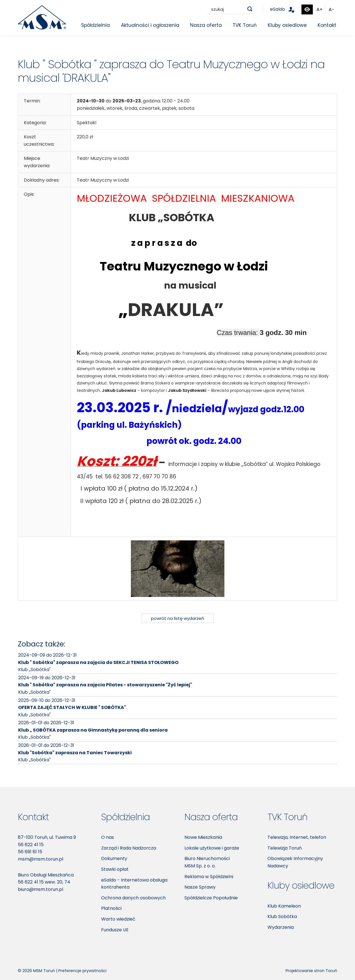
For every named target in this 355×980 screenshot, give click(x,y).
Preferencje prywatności (82, 971)
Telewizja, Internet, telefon (297, 837)
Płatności (111, 908)
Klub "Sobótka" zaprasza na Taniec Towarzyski (75, 753)
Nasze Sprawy (200, 887)
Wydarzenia (281, 927)
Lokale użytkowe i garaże (212, 848)
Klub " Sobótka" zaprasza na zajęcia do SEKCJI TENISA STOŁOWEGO (98, 662)
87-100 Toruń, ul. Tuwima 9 (47, 837)
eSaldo (285, 9)
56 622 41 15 (31, 845)
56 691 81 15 (30, 852)
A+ (319, 9)
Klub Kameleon (284, 906)
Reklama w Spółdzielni (209, 877)
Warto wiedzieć (118, 919)
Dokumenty (114, 858)
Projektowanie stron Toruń (311, 971)
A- (331, 9)
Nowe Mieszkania (203, 837)
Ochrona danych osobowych (133, 898)
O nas (108, 837)
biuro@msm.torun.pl (41, 889)
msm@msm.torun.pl (41, 859)
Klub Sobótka (282, 916)
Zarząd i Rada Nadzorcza (129, 848)
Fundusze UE (115, 930)
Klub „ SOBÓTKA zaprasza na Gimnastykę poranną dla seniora (93, 730)
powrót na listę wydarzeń (178, 618)
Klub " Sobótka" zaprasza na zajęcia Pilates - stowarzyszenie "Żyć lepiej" (105, 685)
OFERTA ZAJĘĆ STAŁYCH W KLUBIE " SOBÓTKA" (72, 707)
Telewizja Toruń (285, 848)
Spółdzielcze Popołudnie (211, 898)
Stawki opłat (115, 869)
